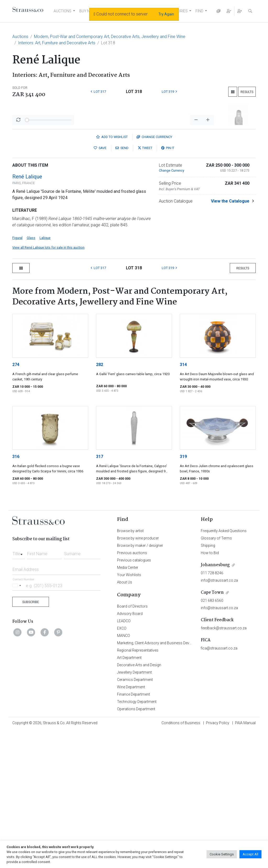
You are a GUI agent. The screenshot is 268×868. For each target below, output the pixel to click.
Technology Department (137, 839)
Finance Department (133, 832)
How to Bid (210, 690)
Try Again (166, 14)
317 (100, 594)
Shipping (208, 683)
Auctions (20, 37)
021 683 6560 (212, 738)
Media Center (128, 705)
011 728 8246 (212, 710)
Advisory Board (130, 751)
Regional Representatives (138, 788)
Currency (154, 274)
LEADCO (124, 758)
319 (183, 594)
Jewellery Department (134, 810)
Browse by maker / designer (140, 683)
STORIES (180, 11)
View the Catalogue (230, 338)
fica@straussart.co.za (219, 785)
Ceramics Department (135, 817)
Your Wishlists (129, 712)
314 (183, 502)
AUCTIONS (63, 11)
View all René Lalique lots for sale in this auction (48, 385)
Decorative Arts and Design (139, 802)
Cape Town (212, 730)
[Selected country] (18, 723)
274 (16, 502)
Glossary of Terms (216, 675)
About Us (125, 719)
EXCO (122, 766)
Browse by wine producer (138, 675)
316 (16, 594)
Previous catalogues (134, 697)
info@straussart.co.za (219, 718)
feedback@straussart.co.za (224, 765)
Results (247, 92)
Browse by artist (130, 668)
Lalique (45, 375)
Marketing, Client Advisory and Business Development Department (171, 780)
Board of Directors (132, 744)
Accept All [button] (250, 854)
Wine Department (131, 824)
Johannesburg (215, 702)
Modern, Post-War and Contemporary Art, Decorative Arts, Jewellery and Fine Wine (110, 37)
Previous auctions (132, 690)
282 (100, 502)
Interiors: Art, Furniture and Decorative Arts (57, 43)
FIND (199, 11)
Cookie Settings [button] (222, 854)
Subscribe (31, 739)
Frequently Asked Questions (224, 668)
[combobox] (19, 690)
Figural (17, 375)
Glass (31, 375)
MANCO (124, 773)
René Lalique (27, 314)
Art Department (129, 795)
